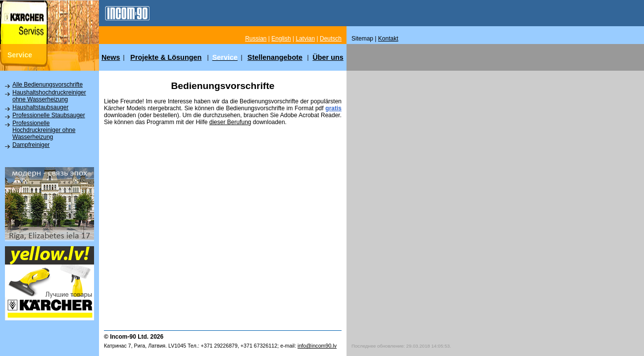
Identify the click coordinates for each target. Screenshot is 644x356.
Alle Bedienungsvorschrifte (48, 85)
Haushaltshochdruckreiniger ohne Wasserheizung (49, 96)
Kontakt (388, 39)
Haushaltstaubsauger (40, 107)
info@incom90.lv (317, 346)
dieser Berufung (230, 122)
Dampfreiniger (31, 145)
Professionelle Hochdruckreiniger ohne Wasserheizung (44, 130)
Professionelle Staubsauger (49, 115)
